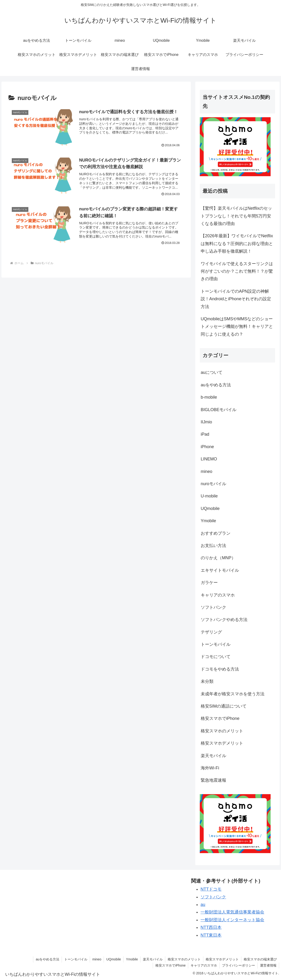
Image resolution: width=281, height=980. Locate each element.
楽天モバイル (153, 959)
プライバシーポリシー (238, 965)
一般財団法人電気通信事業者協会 (232, 912)
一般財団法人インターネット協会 (232, 920)
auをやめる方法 (47, 959)
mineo (97, 959)
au (203, 905)
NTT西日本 (211, 927)
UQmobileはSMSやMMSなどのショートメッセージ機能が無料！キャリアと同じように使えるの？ (237, 327)
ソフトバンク (213, 897)
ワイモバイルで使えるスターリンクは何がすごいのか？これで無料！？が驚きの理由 (237, 271)
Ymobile (132, 959)
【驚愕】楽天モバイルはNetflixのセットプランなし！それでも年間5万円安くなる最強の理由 (236, 216)
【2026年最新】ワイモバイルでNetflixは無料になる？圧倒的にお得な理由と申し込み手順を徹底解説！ (237, 244)
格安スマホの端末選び (260, 959)
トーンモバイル (76, 959)
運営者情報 (268, 965)
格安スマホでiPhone (170, 965)
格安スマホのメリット (184, 959)
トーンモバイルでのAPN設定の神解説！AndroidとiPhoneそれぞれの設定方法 (236, 299)
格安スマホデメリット (222, 959)
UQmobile (114, 959)
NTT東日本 (211, 935)
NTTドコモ (211, 889)
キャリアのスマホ (204, 965)
